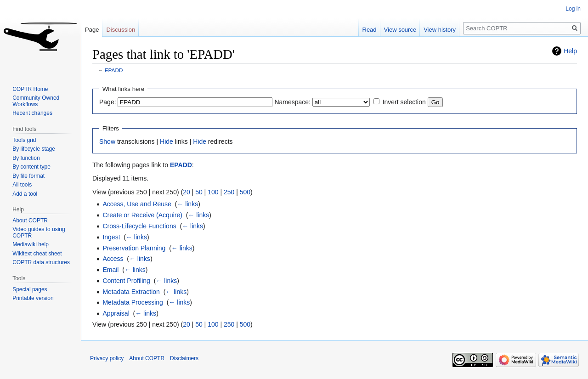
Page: (108, 102)
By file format (28, 176)
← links (187, 204)
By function (26, 158)
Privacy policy (107, 358)
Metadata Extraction (131, 292)
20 (187, 192)
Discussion (121, 30)
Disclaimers (184, 358)
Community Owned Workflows (36, 101)
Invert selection (404, 102)
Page (92, 30)
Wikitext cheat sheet (37, 254)
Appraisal (116, 313)
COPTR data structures (41, 262)
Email (110, 270)
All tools (22, 185)
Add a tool (25, 194)
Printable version (33, 298)
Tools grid (24, 140)
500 (245, 192)
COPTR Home (30, 89)
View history (440, 30)
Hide (167, 141)
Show (107, 141)
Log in (573, 9)
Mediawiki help (31, 244)
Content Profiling (126, 281)
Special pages (30, 289)
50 (199, 192)
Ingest (111, 237)
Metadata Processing (133, 302)
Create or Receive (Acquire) (142, 215)
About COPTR (30, 221)
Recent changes (32, 113)
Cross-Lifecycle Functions (139, 226)
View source (400, 30)
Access (113, 259)
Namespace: (292, 102)
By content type (31, 167)
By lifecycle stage (34, 149)
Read (370, 30)
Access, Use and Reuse (137, 204)
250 (229, 192)
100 (213, 192)
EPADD (114, 70)
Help (570, 51)
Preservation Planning (134, 248)
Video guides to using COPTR (39, 232)
